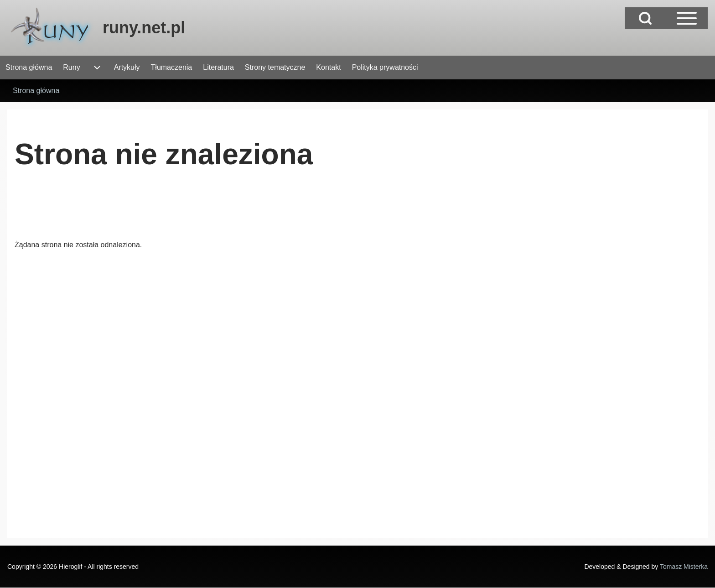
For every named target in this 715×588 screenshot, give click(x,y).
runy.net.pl (144, 28)
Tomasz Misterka (684, 567)
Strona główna (36, 91)
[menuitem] (29, 68)
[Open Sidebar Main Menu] (687, 18)
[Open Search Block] (645, 18)
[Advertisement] (181, 212)
